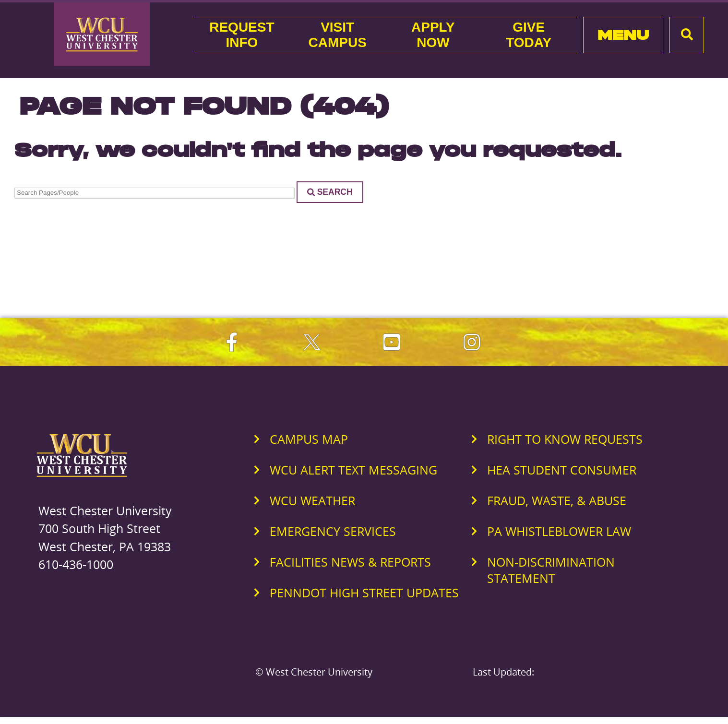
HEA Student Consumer (562, 470)
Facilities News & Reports (350, 562)
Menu (623, 35)
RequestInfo (242, 35)
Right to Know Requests (565, 439)
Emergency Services (333, 531)
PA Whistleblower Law (559, 531)
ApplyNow (433, 35)
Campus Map (309, 439)
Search (330, 192)
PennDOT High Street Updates (364, 593)
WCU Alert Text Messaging (353, 470)
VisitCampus (337, 35)
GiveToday (529, 35)
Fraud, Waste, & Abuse (557, 500)
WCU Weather (312, 500)
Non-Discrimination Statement (551, 570)
